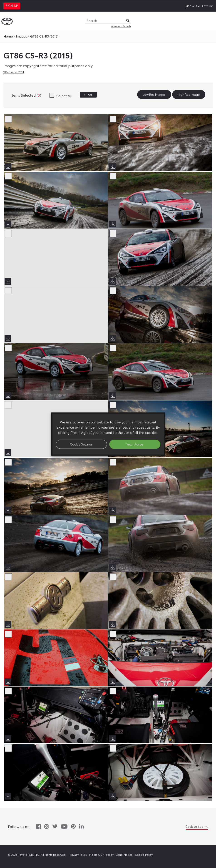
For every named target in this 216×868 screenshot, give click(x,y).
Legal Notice (124, 855)
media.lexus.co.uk (199, 6)
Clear (88, 95)
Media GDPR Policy (101, 855)
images (21, 36)
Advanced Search (121, 26)
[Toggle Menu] (210, 21)
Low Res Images (154, 95)
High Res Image (189, 95)
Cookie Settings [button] (81, 444)
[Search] (108, 21)
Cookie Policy (144, 855)
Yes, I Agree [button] (135, 444)
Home (8, 36)
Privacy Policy (78, 855)
